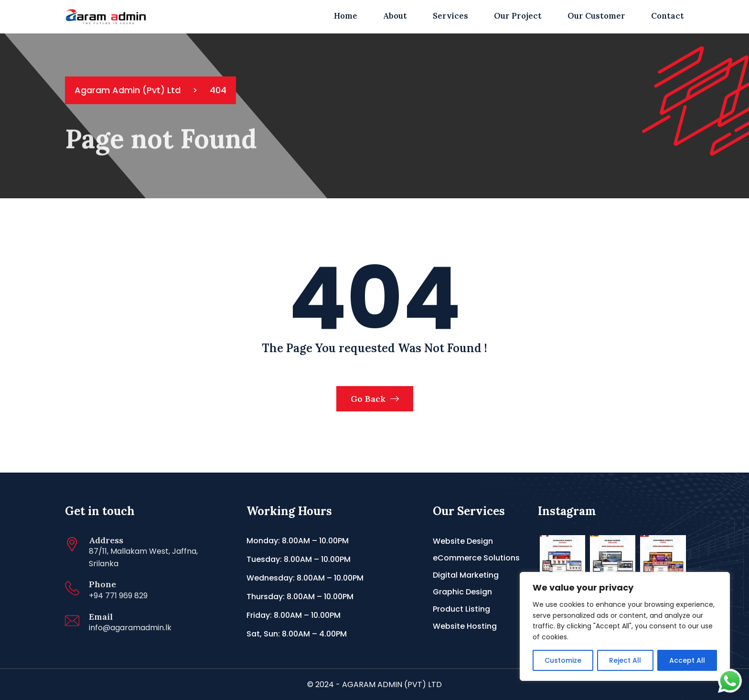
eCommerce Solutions (476, 558)
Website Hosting (465, 626)
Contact (668, 16)
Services (450, 16)
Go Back (375, 399)
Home (346, 16)
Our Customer (596, 16)
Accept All (687, 660)
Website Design (463, 541)
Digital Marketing (466, 575)
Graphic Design (462, 592)
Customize (563, 660)
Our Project (518, 16)
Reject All (625, 660)
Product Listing (461, 609)
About (395, 16)
